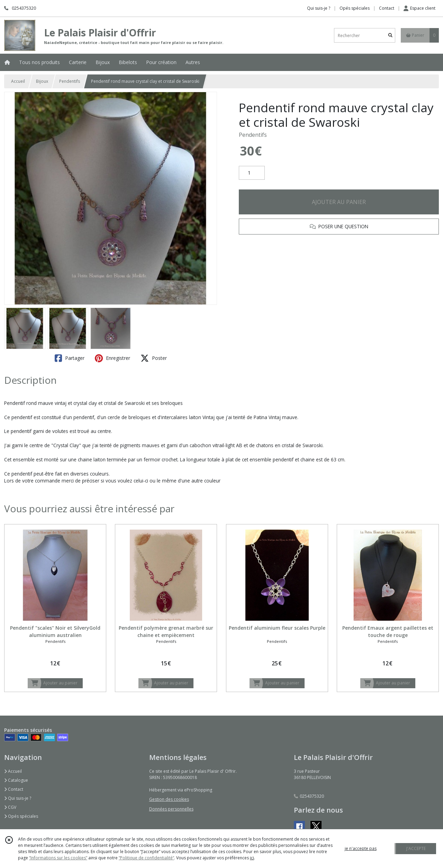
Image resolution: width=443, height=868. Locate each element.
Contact (387, 8)
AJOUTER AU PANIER (339, 202)
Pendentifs (70, 81)
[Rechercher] (390, 36)
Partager (70, 358)
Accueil (18, 81)
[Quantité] (252, 173)
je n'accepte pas (361, 848)
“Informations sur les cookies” (58, 858)
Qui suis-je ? (18, 798)
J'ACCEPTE (416, 848)
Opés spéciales (21, 816)
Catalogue (16, 780)
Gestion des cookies (169, 799)
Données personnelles (171, 809)
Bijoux (42, 81)
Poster (154, 358)
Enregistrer (112, 358)
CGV (10, 807)
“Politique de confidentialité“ (146, 858)
